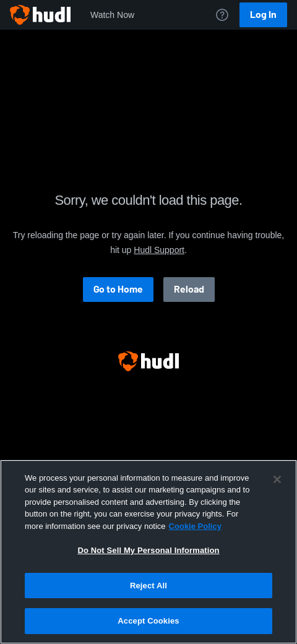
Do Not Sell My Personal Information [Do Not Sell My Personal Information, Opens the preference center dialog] (148, 550)
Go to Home (118, 289)
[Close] (277, 479)
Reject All (148, 586)
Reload (189, 289)
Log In (263, 15)
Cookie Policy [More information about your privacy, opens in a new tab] (195, 526)
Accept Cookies (148, 621)
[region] (148, 552)
